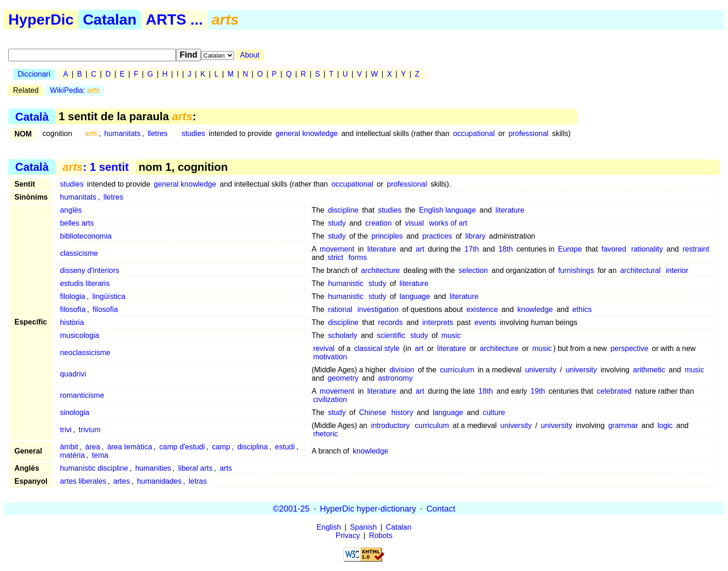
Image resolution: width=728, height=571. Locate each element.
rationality (647, 249)
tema (100, 455)
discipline (343, 210)
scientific (391, 335)
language (415, 296)
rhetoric (325, 434)
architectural (640, 270)
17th (471, 249)
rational (340, 309)
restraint (696, 249)
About (250, 55)
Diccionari (34, 74)
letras (198, 481)
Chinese (373, 412)
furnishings (576, 270)
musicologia (79, 335)
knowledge (535, 309)
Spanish (364, 527)
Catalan (110, 19)
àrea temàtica (130, 447)
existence (482, 309)
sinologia (75, 412)
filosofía (73, 309)
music (451, 335)
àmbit (69, 447)
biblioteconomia (86, 236)
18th (505, 249)
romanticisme (82, 395)
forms (357, 257)
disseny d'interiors (90, 270)
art (420, 249)
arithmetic (649, 370)
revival (324, 348)
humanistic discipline (94, 468)
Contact (441, 508)
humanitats (123, 133)
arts (226, 468)
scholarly (342, 335)
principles (387, 236)
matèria (72, 455)
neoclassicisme (85, 353)
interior (677, 270)
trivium (89, 430)
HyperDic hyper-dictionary (368, 508)
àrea (93, 447)
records (390, 322)
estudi (285, 447)
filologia (72, 296)
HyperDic (41, 19)
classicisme (79, 253)
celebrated (614, 391)
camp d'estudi (182, 447)
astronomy (395, 378)
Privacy (348, 535)
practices (437, 236)
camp (221, 447)
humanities (153, 468)
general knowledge (306, 133)
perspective (630, 348)
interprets (438, 322)
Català (32, 116)
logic (665, 425)
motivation (330, 357)
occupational (474, 133)
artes (122, 481)
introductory (390, 425)
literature (510, 210)
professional (528, 133)
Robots (381, 535)
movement (337, 249)
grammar (623, 425)
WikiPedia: (75, 90)
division (402, 370)
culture (494, 412)
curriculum (457, 370)
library (475, 236)
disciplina (253, 447)
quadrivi (73, 374)
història (72, 322)
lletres (158, 133)
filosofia (105, 309)
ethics (582, 309)
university (541, 370)
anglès (71, 210)
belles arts (77, 223)
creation (379, 223)
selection (473, 270)
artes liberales (83, 481)
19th (538, 391)
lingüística (109, 296)
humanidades (159, 481)
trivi (66, 430)
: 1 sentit (95, 167)
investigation (378, 309)
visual (414, 223)
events (485, 322)
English (329, 527)
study (337, 223)
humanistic (345, 283)
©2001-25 (291, 508)
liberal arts (195, 468)
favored (614, 249)
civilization (330, 399)
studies (193, 133)
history (402, 412)
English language (447, 210)
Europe (570, 249)
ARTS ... (174, 19)
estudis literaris (85, 283)
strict (336, 257)
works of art (448, 223)
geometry (343, 378)
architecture (381, 270)
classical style (377, 348)
